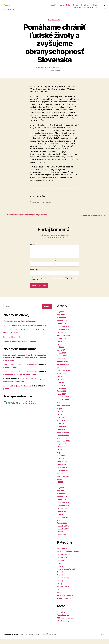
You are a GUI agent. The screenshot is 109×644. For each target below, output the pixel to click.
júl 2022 (61, 452)
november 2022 (64, 440)
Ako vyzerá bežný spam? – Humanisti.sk (20, 391)
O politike (61, 577)
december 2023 (64, 402)
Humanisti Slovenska (57, 6)
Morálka (61, 571)
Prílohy (60, 589)
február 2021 (63, 502)
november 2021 (64, 475)
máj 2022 (61, 458)
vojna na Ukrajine (47, 205)
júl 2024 (61, 381)
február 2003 (63, 528)
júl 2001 (61, 537)
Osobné (60, 580)
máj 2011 (61, 519)
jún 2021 (61, 490)
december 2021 (64, 472)
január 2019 (62, 516)
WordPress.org (64, 626)
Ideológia (61, 565)
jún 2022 (61, 455)
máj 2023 (61, 422)
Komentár (33, 249)
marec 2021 (62, 499)
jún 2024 (61, 384)
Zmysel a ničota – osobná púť (16, 342)
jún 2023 (61, 420)
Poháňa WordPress (53, 639)
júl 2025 (61, 346)
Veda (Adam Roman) (66, 600)
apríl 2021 (61, 496)
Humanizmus (63, 562)
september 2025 (64, 340)
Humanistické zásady (12, 372)
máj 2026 (61, 317)
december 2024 (64, 367)
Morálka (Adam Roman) (67, 574)
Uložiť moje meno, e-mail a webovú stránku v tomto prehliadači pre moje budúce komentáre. (54, 284)
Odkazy (94, 6)
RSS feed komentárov (66, 623)
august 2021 (62, 484)
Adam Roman (63, 553)
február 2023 (63, 431)
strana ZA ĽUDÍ (37, 205)
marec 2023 (62, 428)
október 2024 (63, 373)
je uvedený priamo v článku (50, 70)
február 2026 (63, 326)
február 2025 (63, 361)
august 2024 (63, 378)
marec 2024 (62, 393)
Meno (32, 266)
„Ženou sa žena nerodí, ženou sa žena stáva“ (22, 326)
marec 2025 (62, 358)
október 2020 (63, 513)
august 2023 (62, 414)
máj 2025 (61, 352)
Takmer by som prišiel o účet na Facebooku (22, 346)
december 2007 (64, 522)
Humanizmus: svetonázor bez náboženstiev (22, 379)
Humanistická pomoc (66, 559)
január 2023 (62, 434)
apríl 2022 (61, 461)
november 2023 (64, 405)
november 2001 (64, 534)
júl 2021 (60, 487)
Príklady (61, 586)
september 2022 (64, 446)
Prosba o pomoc (10, 394)
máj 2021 (61, 493)
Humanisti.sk (14, 639)
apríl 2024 (61, 390)
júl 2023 (61, 417)
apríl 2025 (61, 355)
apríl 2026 (61, 320)
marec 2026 (62, 323)
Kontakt (68, 6)
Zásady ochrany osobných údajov (85, 9)
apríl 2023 (61, 425)
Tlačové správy (55, 23)
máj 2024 (61, 387)
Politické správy (64, 583)
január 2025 (62, 364)
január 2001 (62, 540)
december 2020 (64, 508)
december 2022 (64, 437)
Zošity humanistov (65, 603)
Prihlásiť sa (62, 617)
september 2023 (64, 411)
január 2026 (62, 329)
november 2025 (64, 334)
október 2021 (63, 478)
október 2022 (63, 443)
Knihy (59, 568)
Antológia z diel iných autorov (70, 556)
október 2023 (63, 408)
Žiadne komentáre (56, 74)
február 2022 (63, 466)
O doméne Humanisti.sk (81, 6)
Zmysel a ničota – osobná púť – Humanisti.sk (22, 370)
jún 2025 (61, 349)
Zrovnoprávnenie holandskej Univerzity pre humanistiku (27, 331)
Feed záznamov (64, 620)
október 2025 (63, 337)
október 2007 (63, 525)
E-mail (58, 266)
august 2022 (62, 449)
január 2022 (62, 469)
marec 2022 (62, 464)
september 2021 (64, 481)
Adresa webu (34, 274)
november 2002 (64, 531)
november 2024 (64, 370)
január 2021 (62, 505)
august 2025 (62, 343)
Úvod (59, 595)
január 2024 (62, 399)
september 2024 (64, 376)
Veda (59, 598)
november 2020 (64, 510)
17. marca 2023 (69, 70)
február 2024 (63, 396)
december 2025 (64, 332)
